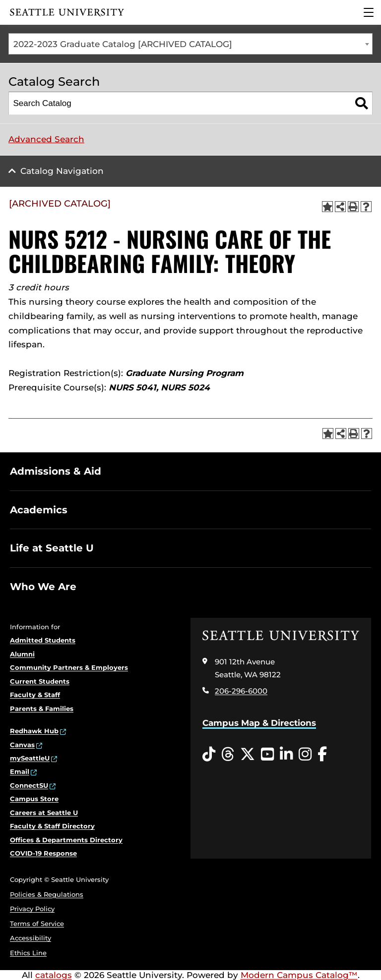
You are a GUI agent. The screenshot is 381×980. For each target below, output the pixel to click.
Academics (39, 510)
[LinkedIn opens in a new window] (286, 755)
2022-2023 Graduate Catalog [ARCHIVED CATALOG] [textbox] (123, 44)
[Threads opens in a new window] (228, 755)
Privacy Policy (32, 909)
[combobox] (190, 44)
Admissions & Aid (56, 471)
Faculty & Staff (35, 695)
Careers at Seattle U (44, 813)
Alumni (22, 654)
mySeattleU (30, 758)
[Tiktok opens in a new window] (209, 755)
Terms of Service (37, 924)
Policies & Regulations (47, 894)
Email (20, 771)
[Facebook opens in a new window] (322, 755)
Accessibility (31, 938)
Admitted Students (43, 640)
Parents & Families (42, 708)
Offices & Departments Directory (66, 840)
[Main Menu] (369, 12)
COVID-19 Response (43, 853)
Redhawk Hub (34, 731)
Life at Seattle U (52, 548)
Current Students (40, 681)
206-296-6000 (241, 691)
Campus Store (34, 799)
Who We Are (43, 587)
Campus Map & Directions (259, 723)
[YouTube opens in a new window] (267, 755)
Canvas (22, 745)
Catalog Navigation (62, 171)
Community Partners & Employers (69, 667)
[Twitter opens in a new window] (248, 755)
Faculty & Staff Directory (52, 826)
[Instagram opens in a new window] (305, 755)
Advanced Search (46, 139)
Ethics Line (28, 953)
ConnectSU (29, 785)
